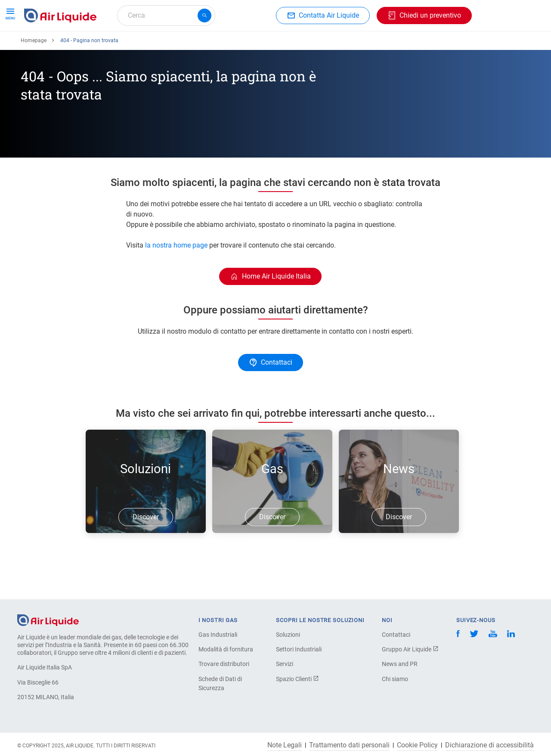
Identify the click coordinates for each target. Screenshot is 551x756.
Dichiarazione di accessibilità (489, 745)
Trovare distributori (224, 664)
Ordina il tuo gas (53, 46)
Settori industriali (260, 46)
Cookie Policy (417, 745)
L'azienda (313, 46)
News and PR (400, 664)
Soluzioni (288, 635)
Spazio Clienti (297, 679)
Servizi (285, 664)
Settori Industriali (299, 649)
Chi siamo (395, 679)
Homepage (34, 72)
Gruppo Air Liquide (410, 649)
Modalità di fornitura (226, 649)
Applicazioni (201, 46)
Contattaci (396, 635)
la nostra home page (176, 277)
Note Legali (285, 745)
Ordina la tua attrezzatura (130, 46)
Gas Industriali (218, 635)
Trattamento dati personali (349, 745)
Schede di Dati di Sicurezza (220, 683)
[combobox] (166, 15)
